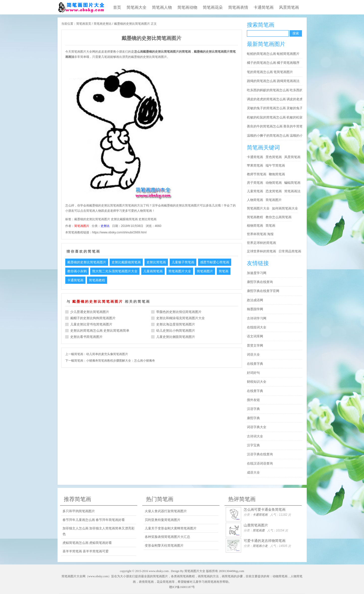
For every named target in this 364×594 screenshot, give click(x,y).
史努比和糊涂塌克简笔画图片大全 (181, 318)
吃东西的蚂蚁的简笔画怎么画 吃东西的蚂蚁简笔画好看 (276, 90)
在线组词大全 (257, 327)
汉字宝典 (253, 445)
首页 (117, 7)
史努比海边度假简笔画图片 (176, 324)
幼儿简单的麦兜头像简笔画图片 (107, 354)
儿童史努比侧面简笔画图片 (176, 337)
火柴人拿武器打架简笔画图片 (166, 511)
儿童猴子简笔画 (183, 262)
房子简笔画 (255, 183)
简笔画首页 (84, 24)
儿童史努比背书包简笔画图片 (91, 324)
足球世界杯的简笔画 (261, 251)
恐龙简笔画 (274, 191)
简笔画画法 (292, 191)
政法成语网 (255, 300)
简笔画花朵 (213, 7)
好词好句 (253, 373)
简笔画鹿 (259, 530)
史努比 (105, 226)
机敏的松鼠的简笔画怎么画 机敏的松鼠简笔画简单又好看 (276, 117)
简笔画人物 (162, 7)
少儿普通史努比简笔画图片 (90, 312)
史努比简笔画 (147, 219)
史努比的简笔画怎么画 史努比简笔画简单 (100, 331)
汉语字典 (253, 409)
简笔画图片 (82, 226)
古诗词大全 (255, 436)
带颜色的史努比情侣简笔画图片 (179, 312)
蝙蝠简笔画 (292, 183)
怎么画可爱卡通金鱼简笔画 (265, 509)
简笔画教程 (97, 280)
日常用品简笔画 (290, 251)
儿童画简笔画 (153, 271)
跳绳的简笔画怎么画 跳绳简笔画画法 (273, 81)
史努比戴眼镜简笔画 (124, 219)
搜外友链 (253, 400)
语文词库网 (255, 336)
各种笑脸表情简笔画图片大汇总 (167, 537)
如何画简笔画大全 (285, 208)
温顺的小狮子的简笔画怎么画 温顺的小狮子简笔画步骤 (276, 136)
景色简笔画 (274, 157)
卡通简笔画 (264, 7)
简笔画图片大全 (180, 271)
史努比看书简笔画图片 (86, 337)
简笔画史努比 (103, 24)
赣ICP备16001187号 (182, 587)
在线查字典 (255, 364)
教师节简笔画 (257, 174)
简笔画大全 (137, 7)
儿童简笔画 (255, 191)
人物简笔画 (255, 200)
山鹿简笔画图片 (256, 525)
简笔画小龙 (260, 546)
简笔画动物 (187, 7)
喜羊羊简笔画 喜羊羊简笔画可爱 (86, 551)
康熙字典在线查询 (260, 282)
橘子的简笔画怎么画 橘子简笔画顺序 (273, 63)
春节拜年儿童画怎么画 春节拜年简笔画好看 (94, 520)
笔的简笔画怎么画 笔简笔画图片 (270, 72)
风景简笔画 (289, 7)
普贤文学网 (255, 346)
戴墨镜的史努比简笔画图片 (92, 219)
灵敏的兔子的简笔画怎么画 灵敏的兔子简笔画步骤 (276, 108)
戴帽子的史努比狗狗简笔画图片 (93, 318)
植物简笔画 (255, 226)
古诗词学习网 (257, 318)
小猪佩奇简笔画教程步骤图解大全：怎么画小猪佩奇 (121, 361)
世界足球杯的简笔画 (261, 243)
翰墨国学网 (255, 309)
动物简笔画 (274, 183)
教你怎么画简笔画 (279, 217)
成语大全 (253, 472)
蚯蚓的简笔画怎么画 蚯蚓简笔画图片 (273, 54)
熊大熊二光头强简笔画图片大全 (115, 271)
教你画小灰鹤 (77, 271)
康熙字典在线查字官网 (263, 291)
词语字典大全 (257, 427)
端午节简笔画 (275, 165)
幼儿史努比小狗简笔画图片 (176, 331)
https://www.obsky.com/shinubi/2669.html (119, 232)
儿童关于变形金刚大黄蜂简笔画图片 (171, 528)
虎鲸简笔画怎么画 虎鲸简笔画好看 (87, 543)
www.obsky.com (159, 571)
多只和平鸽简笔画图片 (79, 511)
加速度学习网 (257, 273)
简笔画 (224, 271)
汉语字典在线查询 (260, 454)
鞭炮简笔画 (277, 174)
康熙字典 (253, 418)
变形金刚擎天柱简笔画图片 (164, 545)
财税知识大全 (257, 382)
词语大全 (253, 354)
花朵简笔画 (164, 582)
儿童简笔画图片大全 (81, 7)
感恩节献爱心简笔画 (215, 262)
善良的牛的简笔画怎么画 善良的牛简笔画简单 (276, 126)
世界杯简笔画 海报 (260, 234)
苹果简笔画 (255, 165)
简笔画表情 (238, 7)
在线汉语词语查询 (260, 463)
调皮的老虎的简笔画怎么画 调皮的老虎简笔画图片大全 (276, 99)
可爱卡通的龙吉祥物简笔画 (265, 541)
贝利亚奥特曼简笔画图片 (163, 520)
